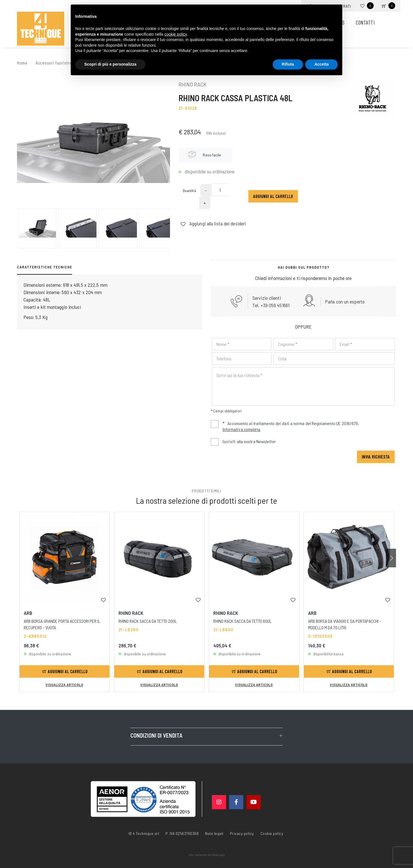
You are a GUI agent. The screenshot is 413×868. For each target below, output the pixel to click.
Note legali (214, 833)
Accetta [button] (321, 64)
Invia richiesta (376, 457)
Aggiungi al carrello (273, 196)
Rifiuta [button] (288, 64)
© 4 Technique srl (144, 833)
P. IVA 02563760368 (182, 833)
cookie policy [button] (176, 34)
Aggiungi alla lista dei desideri (213, 223)
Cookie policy (272, 833)
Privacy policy (242, 833)
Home (22, 63)
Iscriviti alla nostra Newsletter (249, 441)
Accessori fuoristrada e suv (62, 63)
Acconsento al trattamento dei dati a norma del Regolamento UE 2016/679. (285, 427)
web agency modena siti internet (207, 855)
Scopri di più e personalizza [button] (110, 64)
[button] (391, 558)
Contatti (365, 22)
